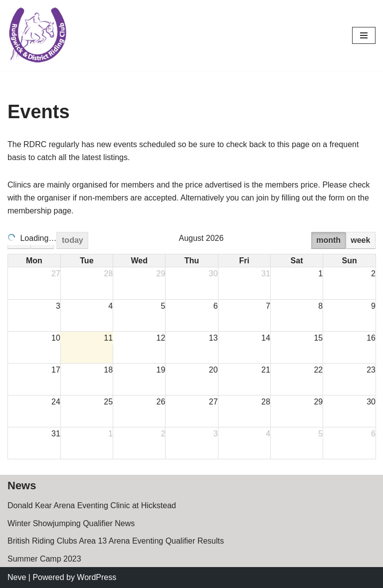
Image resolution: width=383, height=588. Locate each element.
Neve (17, 577)
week (360, 240)
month (328, 240)
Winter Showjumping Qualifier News (71, 523)
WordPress (96, 577)
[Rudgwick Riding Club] (37, 35)
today (73, 240)
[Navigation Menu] (364, 35)
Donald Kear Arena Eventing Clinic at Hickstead (92, 505)
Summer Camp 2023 (44, 559)
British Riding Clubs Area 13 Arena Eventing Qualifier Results (116, 541)
